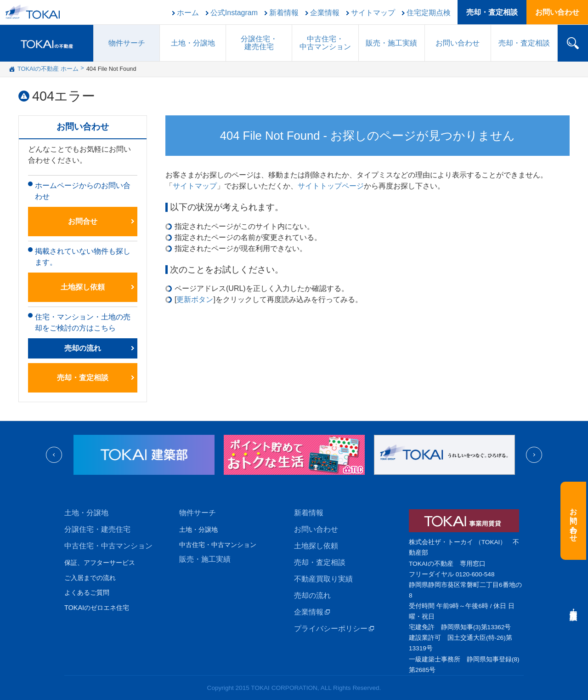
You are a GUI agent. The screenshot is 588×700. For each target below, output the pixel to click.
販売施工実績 (391, 43)
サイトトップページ (331, 186)
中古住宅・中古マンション (108, 546)
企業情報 (325, 13)
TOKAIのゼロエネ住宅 (97, 608)
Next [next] (534, 455)
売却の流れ (83, 348)
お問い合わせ (557, 12)
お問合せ (83, 221)
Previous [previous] (54, 455)
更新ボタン (195, 299)
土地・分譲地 (193, 43)
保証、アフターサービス (100, 563)
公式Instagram (234, 13)
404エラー (64, 96)
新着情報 (284, 13)
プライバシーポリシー (331, 629)
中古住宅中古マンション (325, 43)
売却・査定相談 (492, 12)
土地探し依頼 (83, 287)
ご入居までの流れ (90, 578)
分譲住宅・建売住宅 (97, 529)
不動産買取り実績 (323, 579)
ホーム (188, 13)
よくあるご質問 (87, 592)
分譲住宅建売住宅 (259, 43)
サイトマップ (373, 13)
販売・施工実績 (205, 559)
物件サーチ (127, 43)
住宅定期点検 (429, 13)
